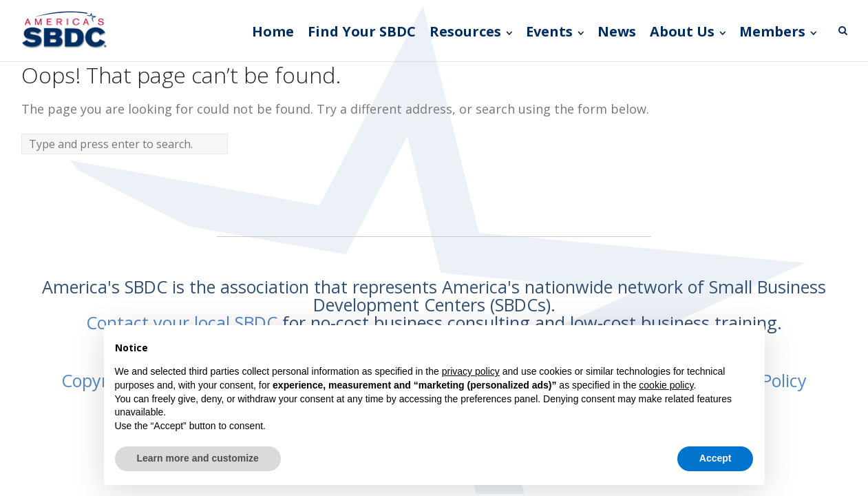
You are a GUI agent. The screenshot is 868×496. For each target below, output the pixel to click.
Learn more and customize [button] (198, 458)
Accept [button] (716, 458)
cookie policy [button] (666, 385)
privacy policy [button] (471, 371)
